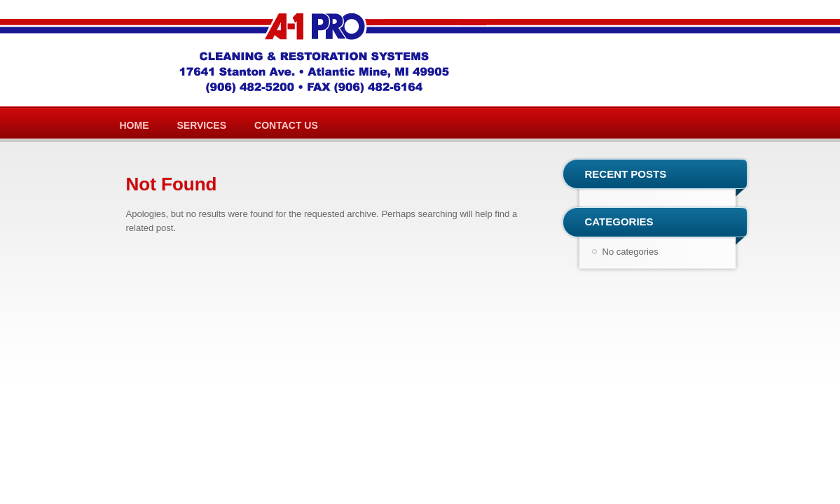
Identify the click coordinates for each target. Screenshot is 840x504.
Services (202, 125)
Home (135, 125)
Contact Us (286, 125)
